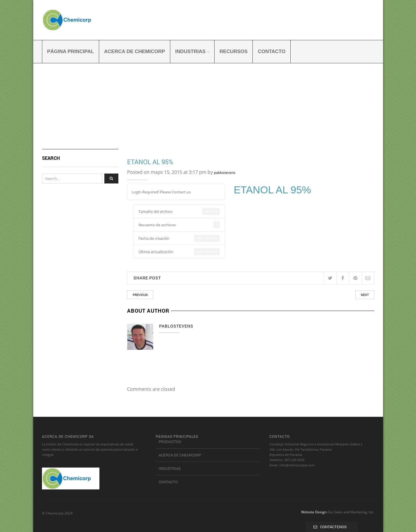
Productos (170, 442)
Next (365, 295)
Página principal (71, 51)
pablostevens (225, 173)
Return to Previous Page (352, 102)
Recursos (234, 51)
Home (47, 108)
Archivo (63, 108)
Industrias (190, 51)
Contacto (272, 51)
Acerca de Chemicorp (135, 51)
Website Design (314, 512)
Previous (140, 295)
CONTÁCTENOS (333, 527)
